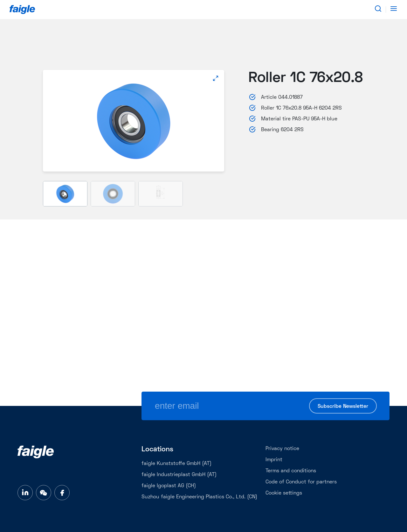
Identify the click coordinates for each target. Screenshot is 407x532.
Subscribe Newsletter (343, 407)
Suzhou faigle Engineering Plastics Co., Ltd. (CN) (199, 497)
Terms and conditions (291, 471)
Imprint (274, 460)
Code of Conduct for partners (301, 482)
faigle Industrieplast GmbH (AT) (179, 475)
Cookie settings (284, 493)
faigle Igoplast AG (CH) (169, 486)
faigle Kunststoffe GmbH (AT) (176, 464)
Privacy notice (282, 449)
